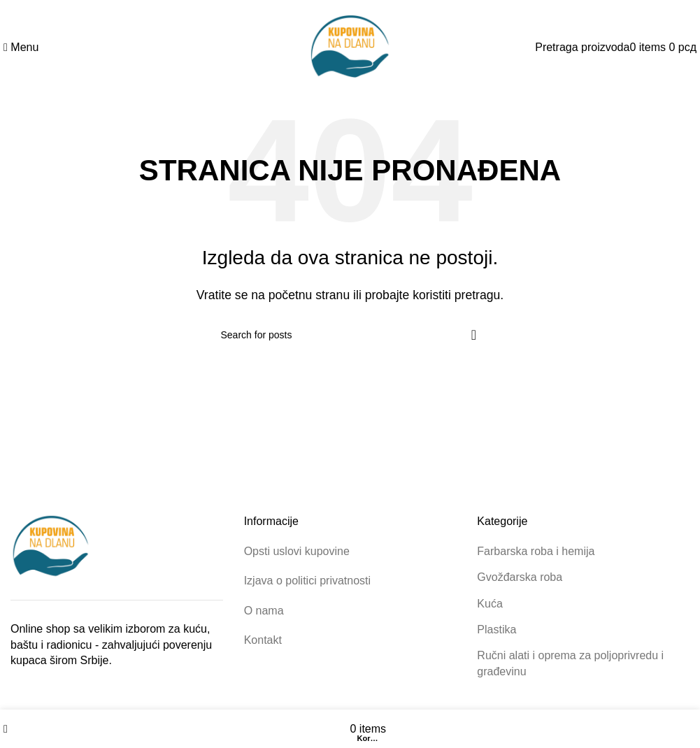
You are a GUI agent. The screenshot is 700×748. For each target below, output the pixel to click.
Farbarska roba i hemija (536, 551)
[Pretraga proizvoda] (582, 47)
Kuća (490, 604)
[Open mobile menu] (21, 47)
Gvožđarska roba (520, 577)
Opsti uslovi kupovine (297, 551)
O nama (264, 611)
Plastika (497, 630)
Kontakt (263, 640)
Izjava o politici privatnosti (307, 581)
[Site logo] (350, 46)
